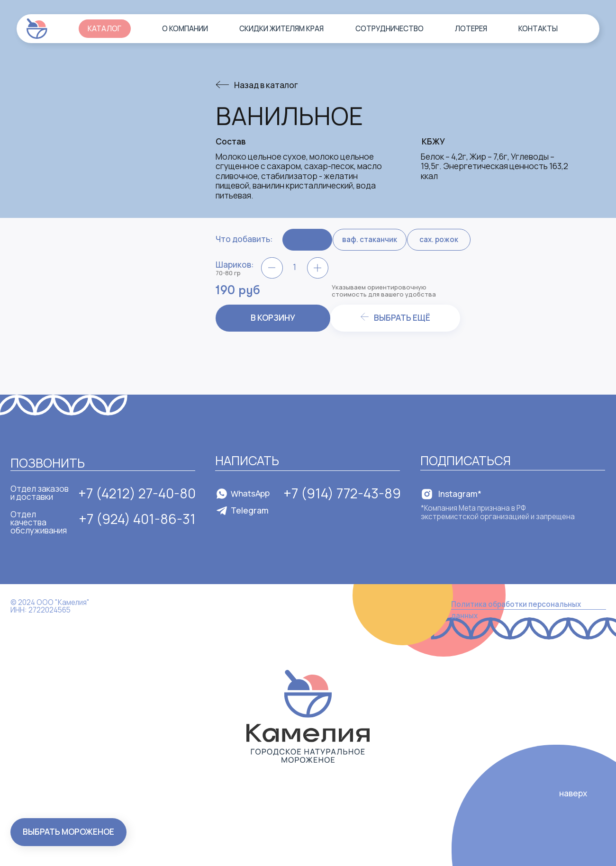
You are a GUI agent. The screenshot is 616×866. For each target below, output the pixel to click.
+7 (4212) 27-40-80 (137, 493)
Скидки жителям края (281, 29)
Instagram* (460, 494)
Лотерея (471, 29)
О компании (185, 29)
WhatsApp (250, 494)
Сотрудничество (390, 29)
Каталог (104, 29)
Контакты (538, 29)
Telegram (250, 510)
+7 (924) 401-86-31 (137, 519)
